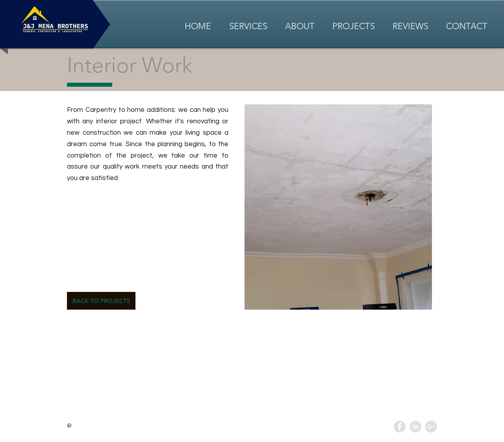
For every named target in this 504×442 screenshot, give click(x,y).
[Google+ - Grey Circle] (431, 427)
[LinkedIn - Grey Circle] (415, 427)
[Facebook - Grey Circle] (400, 427)
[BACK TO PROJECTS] (101, 301)
